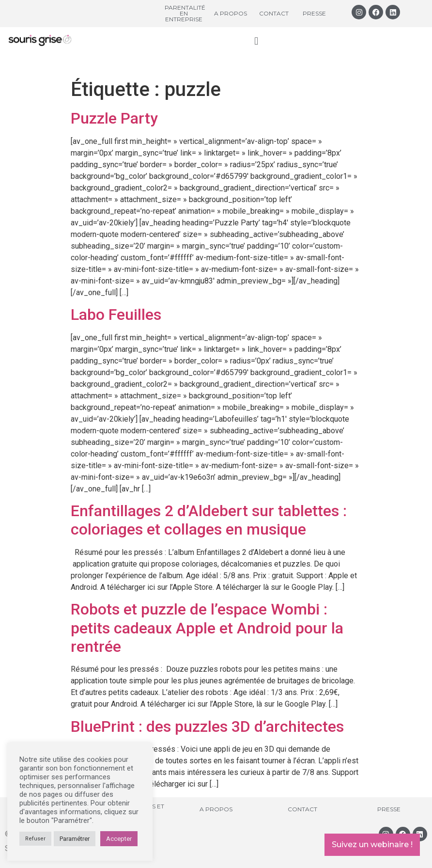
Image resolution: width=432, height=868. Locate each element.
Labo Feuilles (116, 315)
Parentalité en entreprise (185, 13)
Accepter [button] (119, 839)
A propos (231, 13)
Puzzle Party (114, 118)
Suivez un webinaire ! (372, 844)
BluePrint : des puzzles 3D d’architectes (207, 726)
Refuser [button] (35, 839)
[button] (256, 41)
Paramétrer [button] (75, 839)
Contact (274, 13)
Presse (314, 13)
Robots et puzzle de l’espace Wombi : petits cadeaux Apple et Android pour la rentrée (207, 628)
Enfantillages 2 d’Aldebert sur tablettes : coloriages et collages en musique (209, 520)
